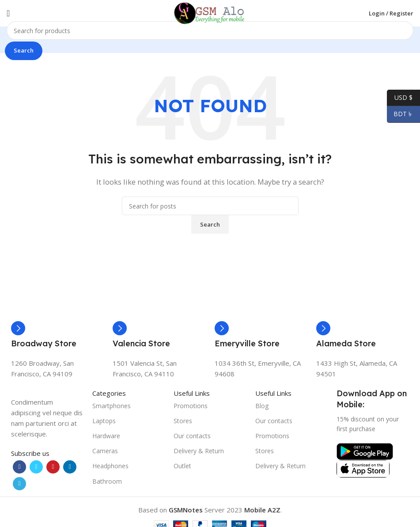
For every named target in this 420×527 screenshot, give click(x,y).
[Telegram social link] (19, 484)
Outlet (182, 466)
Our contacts (192, 436)
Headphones (110, 466)
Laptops (104, 421)
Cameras (105, 451)
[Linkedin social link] (70, 467)
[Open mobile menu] (8, 13)
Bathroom (107, 481)
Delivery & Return (199, 451)
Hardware (106, 436)
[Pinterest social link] (53, 467)
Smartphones (112, 406)
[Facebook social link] (19, 467)
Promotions (191, 406)
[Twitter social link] (36, 467)
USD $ (400, 98)
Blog (262, 406)
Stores (183, 421)
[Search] (210, 30)
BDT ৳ (400, 114)
